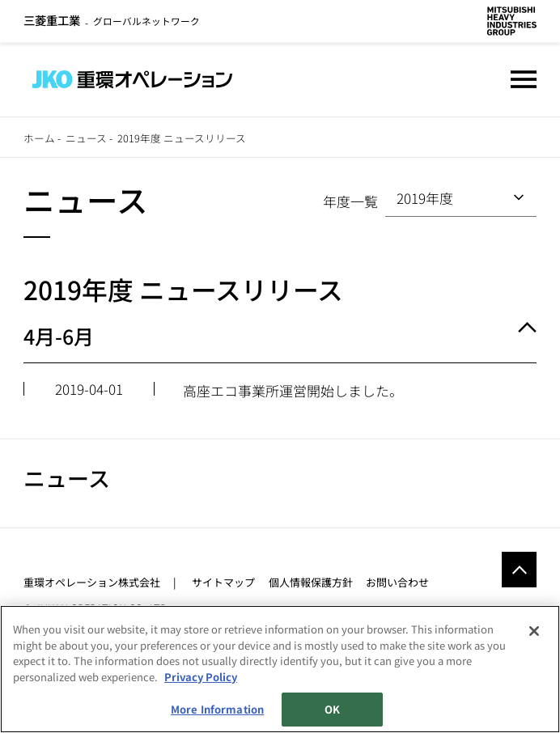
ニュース (86, 138)
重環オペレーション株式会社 (92, 582)
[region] (280, 669)
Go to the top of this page (519, 569)
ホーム (39, 138)
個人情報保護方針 (311, 582)
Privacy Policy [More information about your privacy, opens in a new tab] (201, 677)
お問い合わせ (397, 582)
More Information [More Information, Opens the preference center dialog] (217, 709)
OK (332, 709)
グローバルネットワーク (112, 21)
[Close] (534, 631)
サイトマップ (223, 582)
